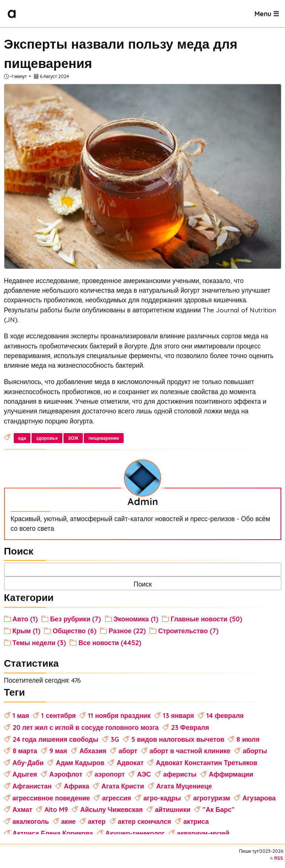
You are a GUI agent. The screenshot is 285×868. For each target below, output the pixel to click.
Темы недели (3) (40, 643)
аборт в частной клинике (190, 751)
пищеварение (104, 438)
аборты (255, 751)
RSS (279, 858)
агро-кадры (162, 798)
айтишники (173, 809)
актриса (196, 821)
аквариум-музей (203, 833)
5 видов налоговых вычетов (178, 739)
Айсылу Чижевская (111, 809)
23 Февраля (190, 727)
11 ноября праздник (119, 715)
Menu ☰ (267, 13)
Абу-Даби (28, 763)
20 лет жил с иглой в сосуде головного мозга (86, 727)
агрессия (117, 798)
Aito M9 (56, 809)
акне (68, 821)
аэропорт (110, 774)
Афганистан (32, 786)
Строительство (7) (188, 631)
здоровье (47, 438)
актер (97, 821)
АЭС (144, 774)
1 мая (21, 715)
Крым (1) (27, 631)
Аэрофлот (66, 774)
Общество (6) (75, 631)
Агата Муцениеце (184, 786)
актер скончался (145, 821)
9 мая (58, 751)
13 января (178, 715)
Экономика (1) (136, 619)
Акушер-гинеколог (135, 833)
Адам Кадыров (80, 763)
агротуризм (212, 798)
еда (22, 438)
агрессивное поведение (51, 798)
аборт (128, 751)
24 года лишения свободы (55, 739)
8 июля (248, 739)
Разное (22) (127, 631)
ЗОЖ (73, 438)
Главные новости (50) (207, 619)
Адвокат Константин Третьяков (207, 763)
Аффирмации (231, 774)
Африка (76, 786)
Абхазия (93, 751)
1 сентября (58, 715)
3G (115, 739)
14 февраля (225, 715)
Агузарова (259, 798)
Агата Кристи (123, 786)
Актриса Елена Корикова (53, 833)
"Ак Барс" (218, 809)
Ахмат (23, 809)
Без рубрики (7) (76, 619)
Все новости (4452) (110, 643)
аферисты (180, 774)
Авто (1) (25, 619)
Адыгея (25, 774)
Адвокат (130, 763)
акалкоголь (31, 821)
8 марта (25, 751)
